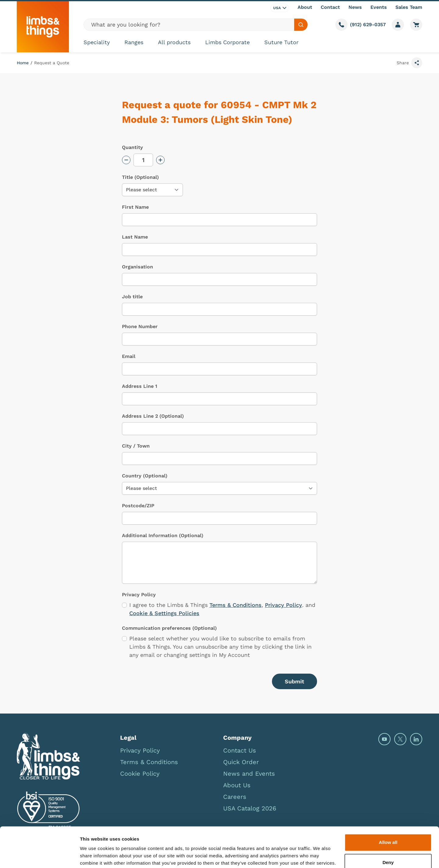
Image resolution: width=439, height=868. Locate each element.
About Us (237, 785)
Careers (235, 797)
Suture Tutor (281, 42)
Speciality (97, 42)
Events (379, 7)
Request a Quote (52, 63)
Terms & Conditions (236, 605)
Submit (294, 681)
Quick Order (241, 762)
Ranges (134, 42)
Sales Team (409, 7)
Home (23, 63)
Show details (94, 856)
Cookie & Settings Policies (164, 613)
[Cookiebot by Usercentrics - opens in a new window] (39, 856)
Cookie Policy (140, 774)
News (355, 7)
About (305, 7)
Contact (330, 7)
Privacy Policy (284, 605)
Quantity (132, 147)
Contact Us (240, 750)
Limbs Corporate (227, 42)
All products (174, 42)
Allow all (388, 818)
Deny (388, 838)
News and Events (249, 774)
